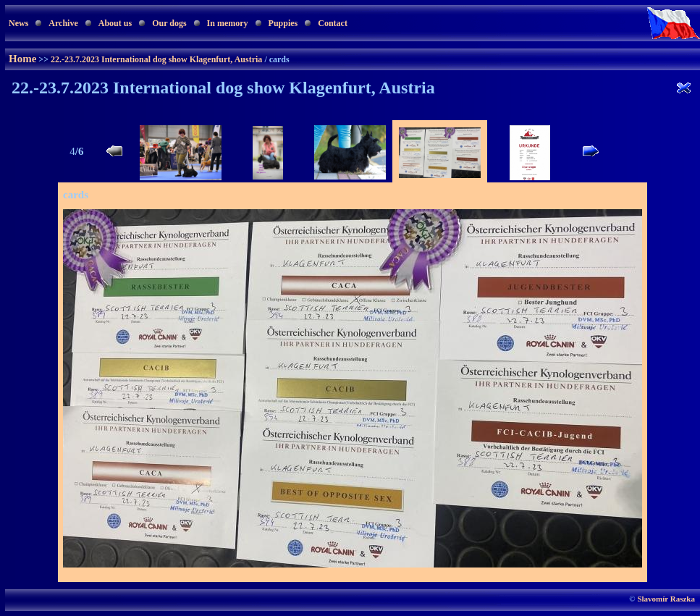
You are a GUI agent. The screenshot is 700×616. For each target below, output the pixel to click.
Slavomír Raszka (666, 599)
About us (115, 23)
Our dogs (169, 23)
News (18, 23)
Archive (63, 23)
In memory (228, 23)
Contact (333, 23)
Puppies (283, 23)
